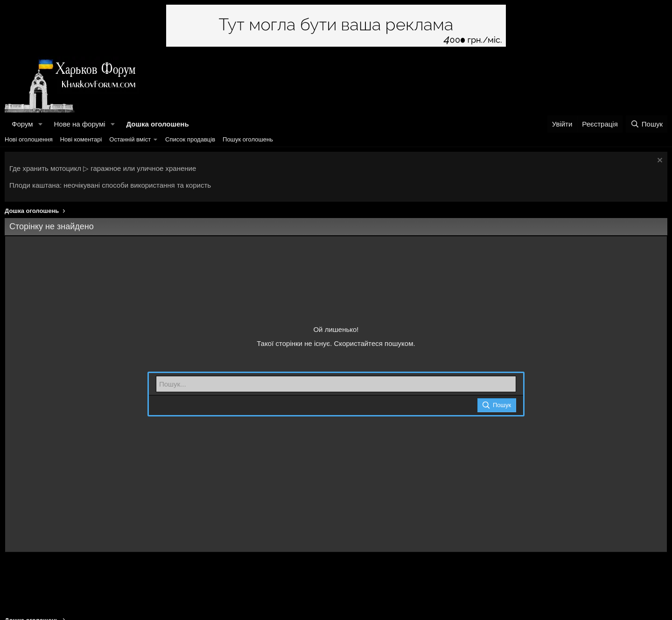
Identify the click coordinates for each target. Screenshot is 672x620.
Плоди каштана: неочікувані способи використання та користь (110, 185)
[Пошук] (647, 124)
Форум (22, 124)
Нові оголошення (29, 139)
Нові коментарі (81, 139)
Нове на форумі (79, 124)
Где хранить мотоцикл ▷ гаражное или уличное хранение (103, 168)
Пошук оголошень (248, 139)
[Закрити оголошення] (659, 161)
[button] (40, 124)
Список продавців (190, 139)
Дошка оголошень (157, 124)
